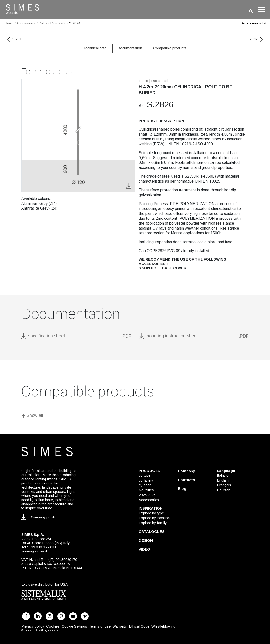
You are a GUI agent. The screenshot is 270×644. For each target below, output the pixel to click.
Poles (43, 23)
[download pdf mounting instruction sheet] (194, 338)
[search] (251, 11)
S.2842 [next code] (255, 39)
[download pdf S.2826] (76, 338)
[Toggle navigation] (261, 10)
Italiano (223, 475)
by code (145, 485)
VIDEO (144, 549)
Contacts (186, 480)
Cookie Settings (74, 626)
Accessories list (254, 23)
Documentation (130, 48)
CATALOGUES (152, 532)
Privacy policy (33, 626)
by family (146, 480)
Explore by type (151, 513)
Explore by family (153, 523)
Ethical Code (139, 626)
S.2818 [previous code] (15, 39)
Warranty (120, 626)
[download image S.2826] (129, 185)
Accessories (26, 23)
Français (224, 485)
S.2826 (75, 23)
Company (186, 471)
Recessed (58, 23)
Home (9, 23)
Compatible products (170, 48)
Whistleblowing (163, 626)
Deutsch (224, 490)
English (223, 480)
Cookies (53, 626)
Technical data (95, 48)
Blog (182, 489)
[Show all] (135, 416)
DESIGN (146, 540)
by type (145, 475)
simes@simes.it (34, 551)
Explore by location (154, 518)
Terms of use (100, 626)
